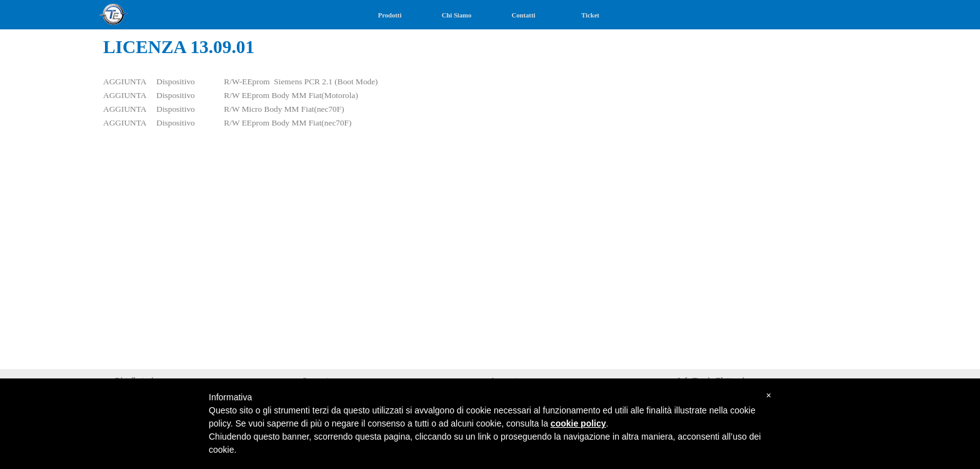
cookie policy (578, 423)
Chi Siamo (457, 15)
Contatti (524, 15)
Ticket (590, 15)
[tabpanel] (490, 116)
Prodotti (390, 15)
